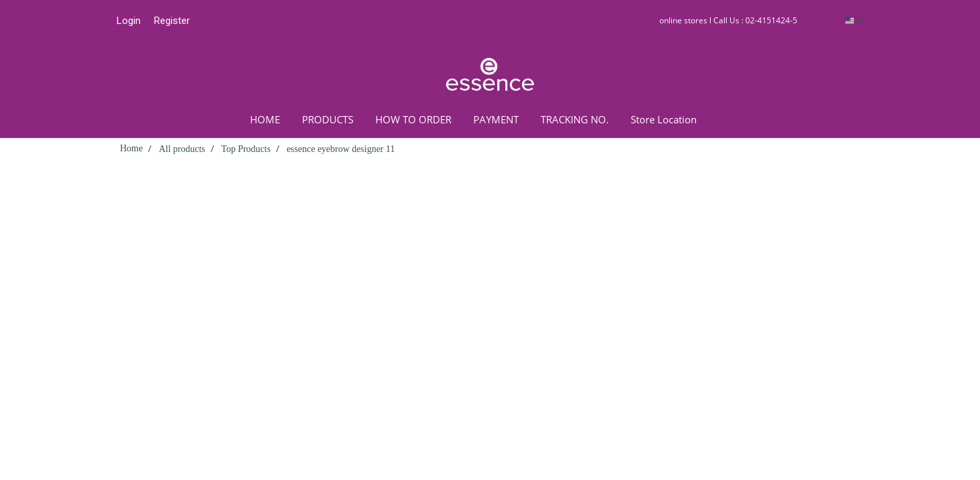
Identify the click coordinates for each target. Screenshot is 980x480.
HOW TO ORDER (413, 119)
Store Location (664, 119)
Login (129, 21)
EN (855, 20)
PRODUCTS (328, 119)
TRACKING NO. (575, 119)
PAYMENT (496, 119)
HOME (265, 119)
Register (172, 21)
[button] (727, 119)
